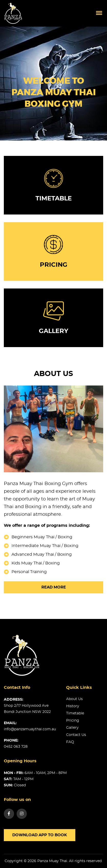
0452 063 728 (16, 747)
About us (74, 699)
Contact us (76, 735)
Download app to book (40, 835)
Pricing (73, 721)
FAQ (70, 742)
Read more (54, 587)
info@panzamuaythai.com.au (30, 729)
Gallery (72, 728)
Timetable (75, 713)
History (73, 706)
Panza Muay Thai (52, 861)
